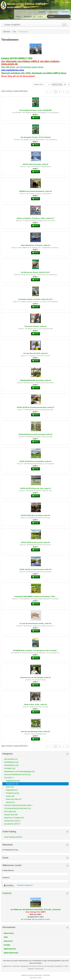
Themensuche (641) (12, 821)
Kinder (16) (10, 796)
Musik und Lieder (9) (14, 799)
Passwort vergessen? (25, 885)
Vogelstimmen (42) (13, 781)
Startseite (42, 12)
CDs (14, 32)
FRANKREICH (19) (11, 765)
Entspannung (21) (13, 793)
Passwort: (6, 878)
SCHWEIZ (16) (10, 768)
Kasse (18, 17)
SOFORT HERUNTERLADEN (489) (18, 805)
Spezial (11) (10, 802)
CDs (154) (9, 778)
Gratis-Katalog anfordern (13, 837)
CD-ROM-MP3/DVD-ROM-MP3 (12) (17, 808)
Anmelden (65, 12)
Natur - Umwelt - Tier (17, 7)
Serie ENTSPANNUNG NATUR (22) (17, 775)
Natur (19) (10, 787)
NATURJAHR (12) (11, 759)
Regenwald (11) (12, 790)
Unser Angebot (12, 25)
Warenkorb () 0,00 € (35, 17)
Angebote (7, 893)
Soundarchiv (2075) (12, 824)
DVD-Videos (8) (10, 812)
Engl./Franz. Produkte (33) (14, 818)
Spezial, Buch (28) (11, 815)
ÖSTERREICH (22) (11, 762)
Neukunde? (53, 12)
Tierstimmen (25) (12, 784)
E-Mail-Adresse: (8, 870)
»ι (68, 92)
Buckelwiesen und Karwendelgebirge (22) (20, 771)
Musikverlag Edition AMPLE (26, 4)
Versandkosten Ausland (43, 919)
